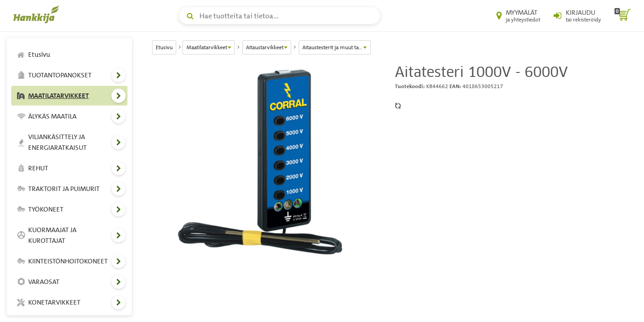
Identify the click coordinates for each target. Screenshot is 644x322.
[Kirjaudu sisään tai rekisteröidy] (577, 16)
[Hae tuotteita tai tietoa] (280, 16)
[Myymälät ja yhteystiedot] (518, 16)
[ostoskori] (623, 16)
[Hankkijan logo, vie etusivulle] (38, 14)
